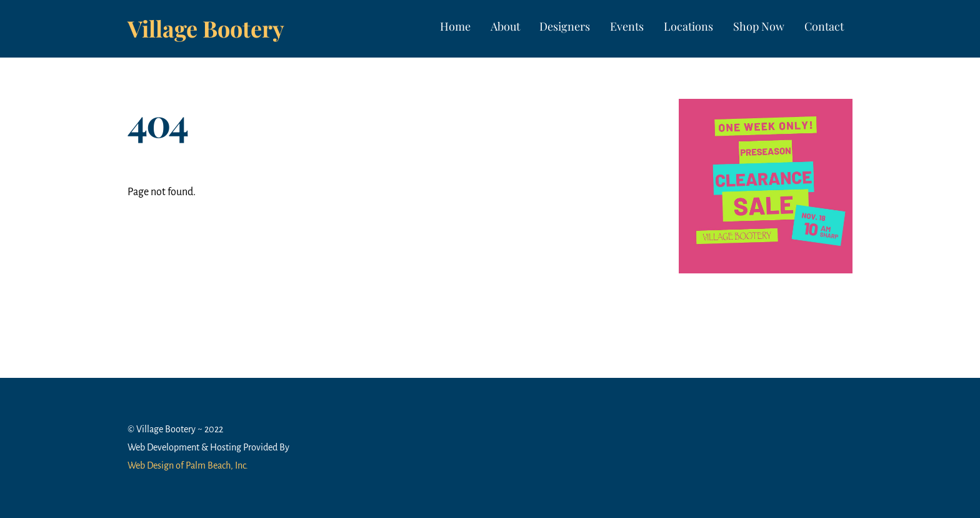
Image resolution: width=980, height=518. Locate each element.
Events (627, 26)
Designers (565, 26)
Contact (824, 26)
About (505, 26)
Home (455, 26)
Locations (688, 26)
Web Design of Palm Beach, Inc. (188, 465)
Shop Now (759, 26)
